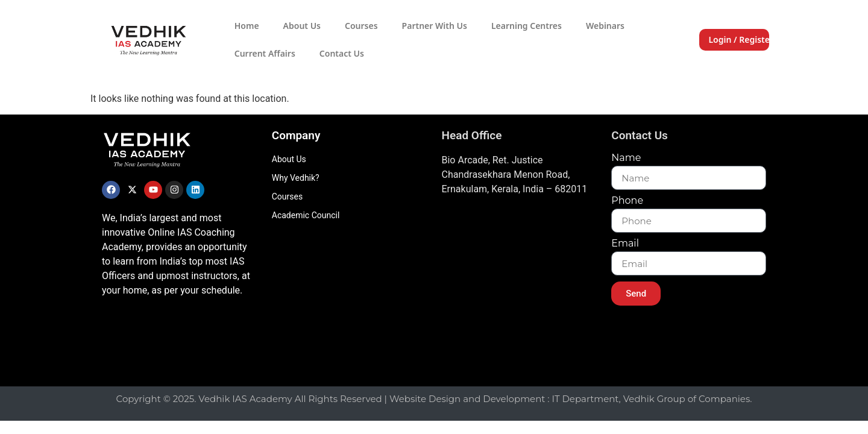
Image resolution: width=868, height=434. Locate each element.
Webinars (605, 26)
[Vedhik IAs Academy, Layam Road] (519, 288)
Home (247, 26)
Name (626, 158)
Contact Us (342, 53)
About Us (302, 26)
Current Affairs (265, 53)
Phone (627, 201)
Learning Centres (527, 26)
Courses (361, 26)
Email (625, 244)
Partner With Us (435, 26)
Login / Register (741, 39)
